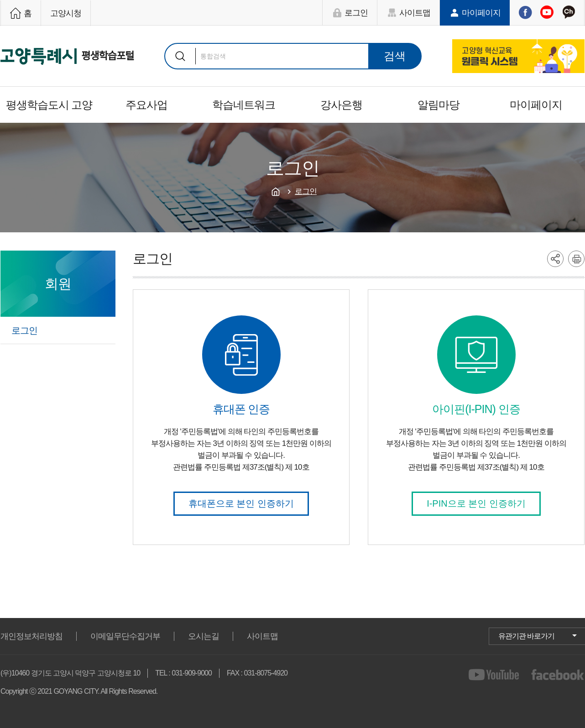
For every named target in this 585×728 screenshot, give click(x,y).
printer (576, 259)
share (555, 259)
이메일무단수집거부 (125, 636)
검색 (180, 56)
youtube (495, 675)
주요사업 (146, 105)
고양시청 (66, 13)
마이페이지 (481, 13)
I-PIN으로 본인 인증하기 (476, 503)
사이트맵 (415, 13)
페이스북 (525, 12)
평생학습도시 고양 (49, 105)
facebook (558, 675)
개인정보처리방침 (31, 636)
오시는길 (204, 636)
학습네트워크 (244, 105)
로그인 (356, 13)
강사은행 (341, 105)
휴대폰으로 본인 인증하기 (241, 503)
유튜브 (547, 12)
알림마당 (439, 105)
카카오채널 (569, 12)
